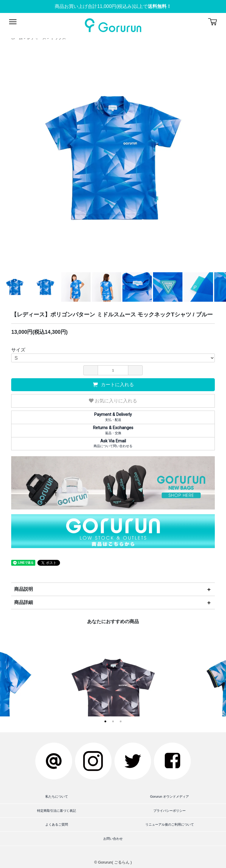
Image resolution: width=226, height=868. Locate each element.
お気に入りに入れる (113, 401)
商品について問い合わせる (113, 443)
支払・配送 (113, 417)
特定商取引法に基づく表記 (56, 811)
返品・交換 (113, 430)
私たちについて (57, 796)
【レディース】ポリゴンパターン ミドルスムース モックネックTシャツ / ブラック (113, 702)
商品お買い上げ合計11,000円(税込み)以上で (113, 6)
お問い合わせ (113, 839)
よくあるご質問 (57, 824)
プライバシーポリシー (169, 811)
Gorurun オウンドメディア (169, 796)
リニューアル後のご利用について (170, 824)
